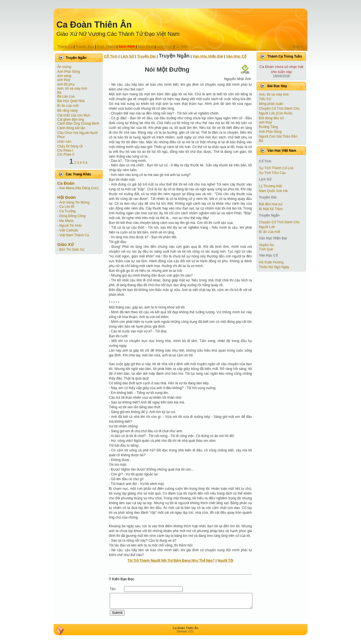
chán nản (64, 142)
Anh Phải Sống (69, 72)
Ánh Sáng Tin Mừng (74, 202)
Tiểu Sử (265, 99)
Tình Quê (266, 249)
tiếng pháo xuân (271, 104)
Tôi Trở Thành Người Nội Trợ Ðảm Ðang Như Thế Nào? (171, 561)
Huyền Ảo (266, 245)
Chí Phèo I (65, 151)
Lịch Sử (127, 56)
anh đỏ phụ (66, 84)
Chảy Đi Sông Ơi (70, 146)
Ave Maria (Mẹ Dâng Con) (79, 188)
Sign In (298, 47)
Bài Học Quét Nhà (71, 101)
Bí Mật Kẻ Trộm (271, 209)
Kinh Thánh (106, 47)
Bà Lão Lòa (66, 96)
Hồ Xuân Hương (271, 262)
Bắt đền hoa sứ (271, 204)
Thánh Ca (65, 47)
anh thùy (64, 80)
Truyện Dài (146, 56)
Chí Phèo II (66, 155)
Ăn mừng (64, 67)
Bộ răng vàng (67, 111)
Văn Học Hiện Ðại (208, 56)
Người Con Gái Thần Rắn (278, 136)
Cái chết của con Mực (74, 115)
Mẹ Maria (66, 221)
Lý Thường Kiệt (270, 186)
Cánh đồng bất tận (71, 128)
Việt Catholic (69, 230)
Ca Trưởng (67, 211)
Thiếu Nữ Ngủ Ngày (274, 267)
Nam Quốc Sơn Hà (273, 191)
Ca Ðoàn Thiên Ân (94, 25)
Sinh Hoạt (146, 47)
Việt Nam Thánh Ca (74, 235)
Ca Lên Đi (67, 207)
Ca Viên (182, 47)
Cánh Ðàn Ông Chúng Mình (78, 123)
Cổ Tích (111, 56)
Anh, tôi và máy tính (72, 89)
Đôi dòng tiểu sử (271, 118)
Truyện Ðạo (85, 47)
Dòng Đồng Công (72, 216)
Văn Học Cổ (236, 56)
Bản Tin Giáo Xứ (72, 250)
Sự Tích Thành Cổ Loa (276, 168)
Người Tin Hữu (70, 226)
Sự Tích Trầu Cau (272, 173)
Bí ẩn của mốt (68, 106)
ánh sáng (64, 76)
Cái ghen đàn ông (71, 120)
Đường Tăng (268, 127)
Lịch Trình (165, 47)
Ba (59, 92)
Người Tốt (225, 561)
